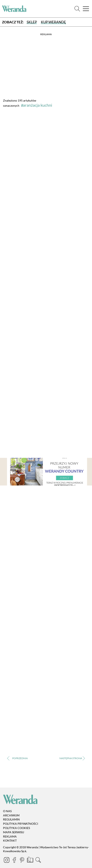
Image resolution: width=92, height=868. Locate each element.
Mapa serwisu (14, 832)
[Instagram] (7, 861)
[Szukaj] (77, 9)
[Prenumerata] (30, 861)
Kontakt (10, 841)
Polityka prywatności (21, 824)
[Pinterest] (22, 861)
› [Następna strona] (72, 758)
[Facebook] (15, 861)
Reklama (10, 836)
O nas (7, 811)
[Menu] (86, 9)
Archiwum (11, 815)
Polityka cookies (16, 828)
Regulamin (11, 820)
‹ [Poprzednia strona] (20, 758)
